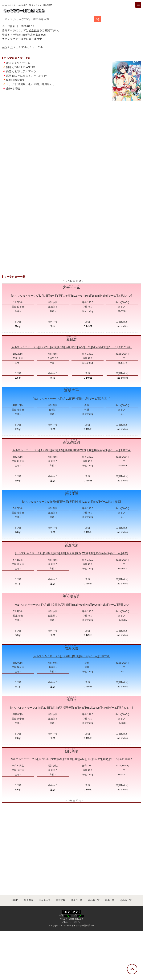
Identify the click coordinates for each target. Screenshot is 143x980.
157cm (97, 759)
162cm (98, 450)
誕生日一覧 (77, 900)
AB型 (61, 347)
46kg (104, 605)
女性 (52, 296)
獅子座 (84, 656)
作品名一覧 (94, 900)
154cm (96, 708)
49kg (106, 450)
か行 (5, 47)
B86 (76, 759)
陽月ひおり (125, 708)
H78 (88, 347)
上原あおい (125, 296)
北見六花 (125, 450)
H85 (88, 605)
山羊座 (67, 296)
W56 (85, 553)
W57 (81, 296)
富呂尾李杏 (126, 759)
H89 (90, 450)
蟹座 (68, 605)
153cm (96, 296)
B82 (74, 605)
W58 (82, 759)
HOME (15, 900)
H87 (89, 759)
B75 (75, 347)
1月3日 (44, 296)
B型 (59, 296)
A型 (61, 450)
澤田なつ (123, 605)
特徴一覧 (110, 900)
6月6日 (48, 553)
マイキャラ (45, 900)
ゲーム (112, 296)
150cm (100, 553)
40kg (104, 347)
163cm (87, 502)
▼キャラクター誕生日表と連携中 (22, 39)
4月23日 (45, 450)
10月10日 (44, 759)
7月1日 (47, 605)
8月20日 (67, 656)
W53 (81, 347)
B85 (78, 553)
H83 (92, 553)
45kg (104, 296)
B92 (74, 296)
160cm (96, 605)
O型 (61, 605)
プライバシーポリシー (71, 922)
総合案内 (34, 30)
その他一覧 (126, 900)
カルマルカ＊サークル (25, 296)
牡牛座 (84, 399)
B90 (77, 450)
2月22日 (45, 347)
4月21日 (67, 399)
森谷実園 (115, 502)
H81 (88, 296)
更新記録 (61, 900)
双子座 (71, 553)
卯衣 (125, 553)
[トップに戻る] (132, 969)
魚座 (68, 347)
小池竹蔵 (104, 656)
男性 (76, 399)
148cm (96, 347)
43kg (105, 708)
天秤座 (68, 759)
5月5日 (55, 502)
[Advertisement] (71, 164)
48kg (96, 502)
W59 (83, 450)
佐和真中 (104, 399)
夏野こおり (125, 347)
